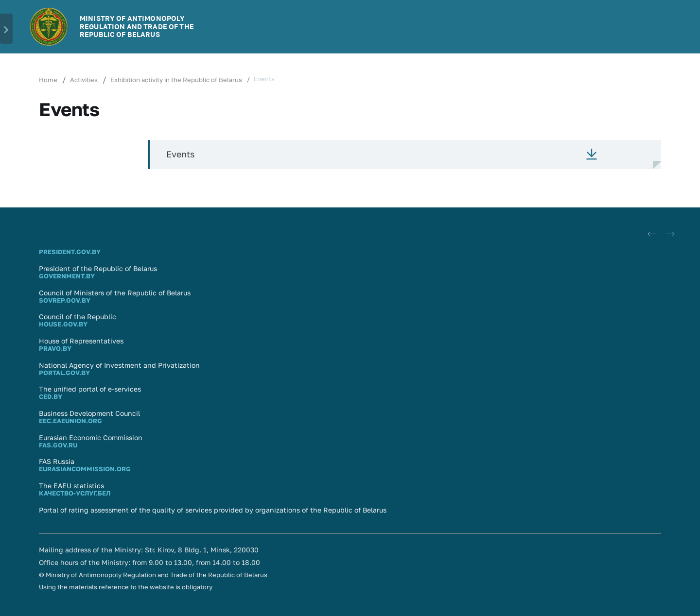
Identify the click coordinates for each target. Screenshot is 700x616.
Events (181, 154)
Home (48, 80)
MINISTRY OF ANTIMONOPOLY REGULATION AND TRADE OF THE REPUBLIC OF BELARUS (137, 26)
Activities (84, 80)
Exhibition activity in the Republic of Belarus (176, 80)
